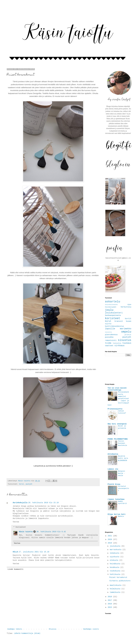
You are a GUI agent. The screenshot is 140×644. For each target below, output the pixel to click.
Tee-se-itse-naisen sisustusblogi (117, 389)
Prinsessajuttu (115, 409)
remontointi (111, 340)
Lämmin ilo (113, 469)
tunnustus (117, 343)
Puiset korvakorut (118, 577)
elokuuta (114, 560)
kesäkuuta (115, 567)
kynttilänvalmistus (114, 326)
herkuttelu (126, 307)
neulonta (108, 332)
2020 (110, 539)
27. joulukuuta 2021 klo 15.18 (34, 552)
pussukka (109, 337)
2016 (110, 604)
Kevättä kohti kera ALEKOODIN (123, 458)
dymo (129, 305)
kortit (128, 319)
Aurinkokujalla (20, 503)
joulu (109, 310)
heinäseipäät (111, 307)
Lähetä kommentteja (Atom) (27, 633)
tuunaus (127, 343)
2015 (110, 607)
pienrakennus (111, 335)
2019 (110, 543)
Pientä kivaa (114, 484)
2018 (110, 597)
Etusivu (53, 629)
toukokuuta (115, 571)
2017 (110, 600)
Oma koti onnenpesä (117, 424)
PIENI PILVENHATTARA (118, 439)
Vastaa (16, 522)
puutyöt (29, 484)
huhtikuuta (115, 574)
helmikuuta (115, 589)
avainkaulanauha (111, 305)
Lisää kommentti (15, 569)
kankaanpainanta (113, 315)
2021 (110, 536)
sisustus (125, 340)
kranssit (119, 321)
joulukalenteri (114, 313)
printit (128, 335)
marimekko (126, 329)
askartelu (113, 302)
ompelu (126, 332)
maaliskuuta (116, 585)
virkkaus (120, 346)
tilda (108, 343)
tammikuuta (115, 592)
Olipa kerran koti (117, 514)
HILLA (15, 552)
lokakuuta (115, 553)
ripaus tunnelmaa (116, 499)
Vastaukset (21, 527)
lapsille (110, 329)
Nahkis (121, 516)
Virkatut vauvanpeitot (123, 489)
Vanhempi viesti (91, 629)
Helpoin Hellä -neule (121, 473)
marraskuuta (116, 550)
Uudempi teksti (15, 629)
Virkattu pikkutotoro (120, 581)
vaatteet (109, 346)
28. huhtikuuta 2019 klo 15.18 (43, 503)
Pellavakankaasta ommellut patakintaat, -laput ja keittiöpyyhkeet (118, 399)
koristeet (113, 318)
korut (21, 484)
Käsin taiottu (26, 532)
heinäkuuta (115, 564)
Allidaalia (113, 454)
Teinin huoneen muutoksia (122, 443)
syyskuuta (115, 557)
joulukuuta (115, 546)
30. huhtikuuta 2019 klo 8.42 (51, 532)
